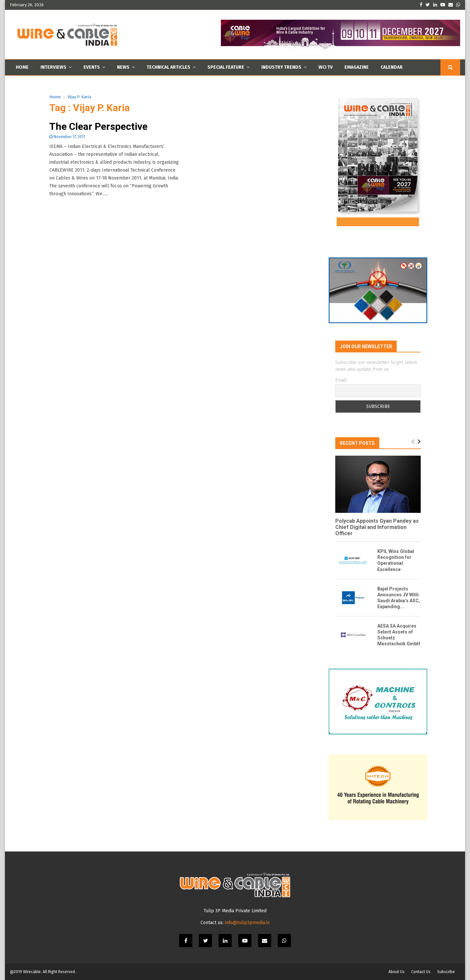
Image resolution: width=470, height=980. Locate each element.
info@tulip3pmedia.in (247, 923)
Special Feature (226, 67)
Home (22, 67)
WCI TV (326, 67)
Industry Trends (281, 67)
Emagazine (357, 67)
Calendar (392, 67)
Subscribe (446, 972)
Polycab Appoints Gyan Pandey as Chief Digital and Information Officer (377, 527)
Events (92, 67)
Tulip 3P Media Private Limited (235, 911)
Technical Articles (168, 67)
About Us (397, 972)
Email (341, 380)
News (123, 67)
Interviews (53, 67)
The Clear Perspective (98, 126)
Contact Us (421, 972)
